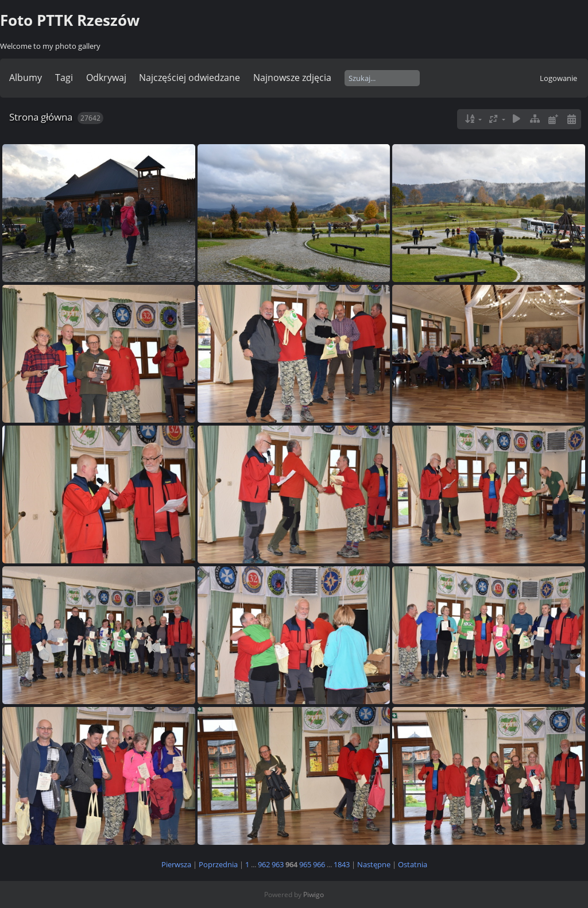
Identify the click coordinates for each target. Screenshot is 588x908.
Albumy (26, 78)
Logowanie (558, 78)
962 (264, 864)
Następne (374, 864)
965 (305, 864)
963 (278, 864)
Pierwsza (176, 864)
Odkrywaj (106, 78)
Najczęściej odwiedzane (189, 78)
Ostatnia (413, 864)
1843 (342, 864)
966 (319, 864)
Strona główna (41, 117)
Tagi (64, 78)
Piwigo (314, 895)
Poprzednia (218, 864)
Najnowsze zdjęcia (292, 78)
